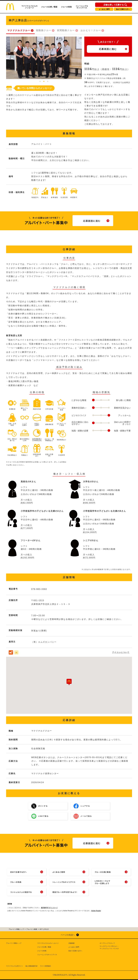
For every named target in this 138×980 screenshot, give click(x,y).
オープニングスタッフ (107, 943)
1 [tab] (40, 82)
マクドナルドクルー (19, 30)
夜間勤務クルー (66, 30)
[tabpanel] (44, 58)
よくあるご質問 (104, 9)
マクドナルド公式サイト (14, 966)
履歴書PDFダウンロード (49, 908)
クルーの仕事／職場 (49, 7)
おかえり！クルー (91, 30)
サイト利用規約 (46, 966)
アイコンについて (121, 652)
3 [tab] (48, 82)
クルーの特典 (66, 7)
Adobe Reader (96, 911)
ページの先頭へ (68, 935)
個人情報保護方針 (32, 966)
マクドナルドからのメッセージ (29, 7)
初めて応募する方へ (123, 9)
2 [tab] (44, 82)
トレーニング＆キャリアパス (82, 7)
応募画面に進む (108, 49)
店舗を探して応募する (114, 5)
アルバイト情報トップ (14, 943)
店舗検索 (71, 943)
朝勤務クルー (44, 30)
